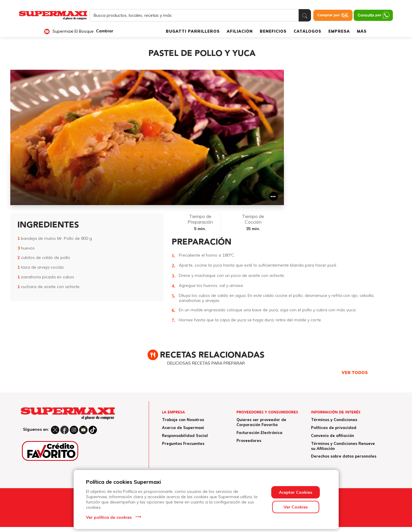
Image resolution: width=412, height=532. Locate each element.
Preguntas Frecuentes (183, 443)
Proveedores (249, 440)
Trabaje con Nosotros (183, 420)
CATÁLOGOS (307, 31)
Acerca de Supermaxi (183, 428)
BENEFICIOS (273, 31)
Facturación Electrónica (259, 433)
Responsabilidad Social (185, 435)
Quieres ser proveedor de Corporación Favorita (261, 422)
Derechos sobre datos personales (344, 456)
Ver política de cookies (109, 517)
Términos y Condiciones (334, 420)
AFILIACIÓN (240, 31)
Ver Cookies (296, 507)
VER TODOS (355, 373)
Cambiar (105, 31)
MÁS (362, 31)
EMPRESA (339, 31)
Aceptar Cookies (296, 492)
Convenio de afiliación (332, 435)
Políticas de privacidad (334, 428)
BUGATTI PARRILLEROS (193, 31)
